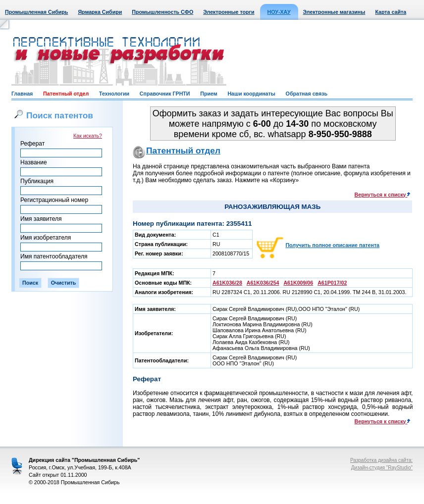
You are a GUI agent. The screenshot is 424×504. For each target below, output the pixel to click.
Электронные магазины (334, 12)
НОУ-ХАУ (279, 12)
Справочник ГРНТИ (165, 94)
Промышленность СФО (162, 12)
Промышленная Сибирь (36, 12)
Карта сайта (391, 12)
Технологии (114, 94)
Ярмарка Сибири (100, 12)
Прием (209, 94)
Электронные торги (229, 12)
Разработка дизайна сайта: (381, 460)
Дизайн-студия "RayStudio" (382, 468)
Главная (22, 94)
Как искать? (88, 136)
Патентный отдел (66, 94)
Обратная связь (307, 94)
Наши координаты (251, 94)
